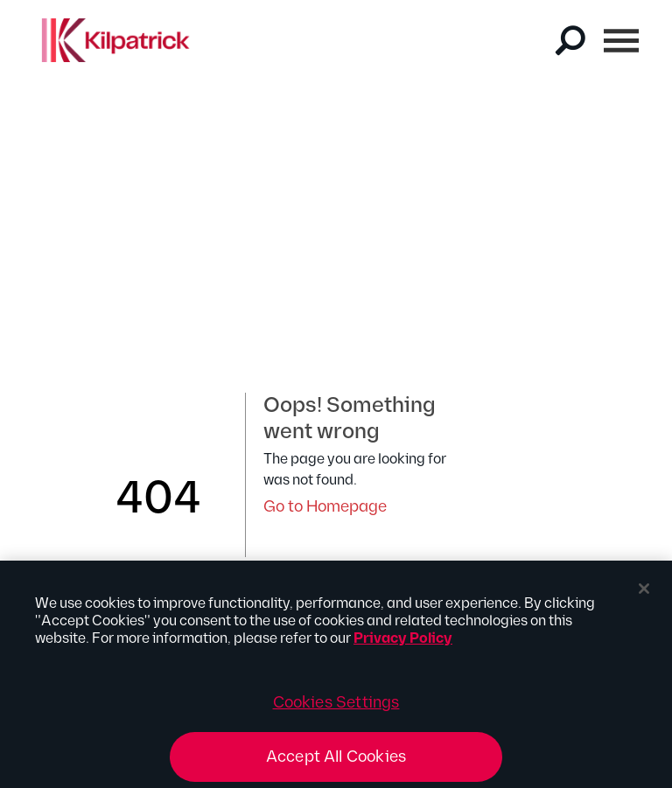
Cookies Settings (336, 707)
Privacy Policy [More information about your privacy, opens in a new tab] (403, 643)
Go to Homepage (325, 507)
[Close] (644, 593)
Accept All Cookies (336, 761)
